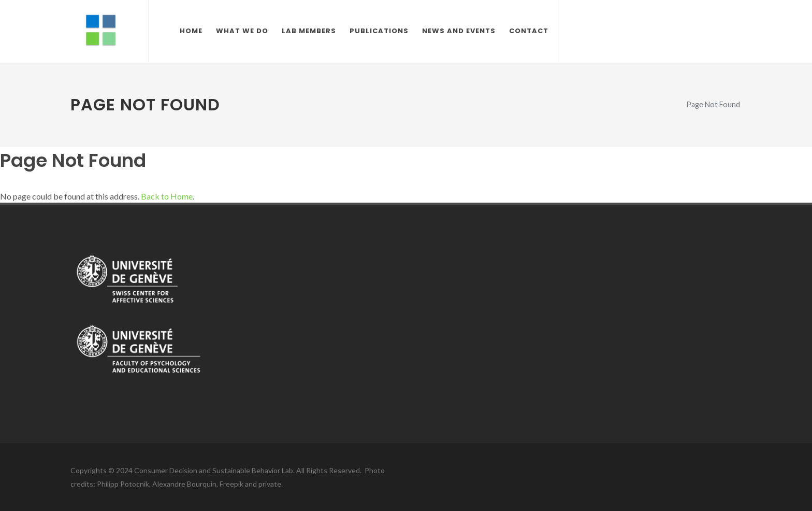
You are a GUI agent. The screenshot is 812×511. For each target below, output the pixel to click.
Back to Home (167, 196)
